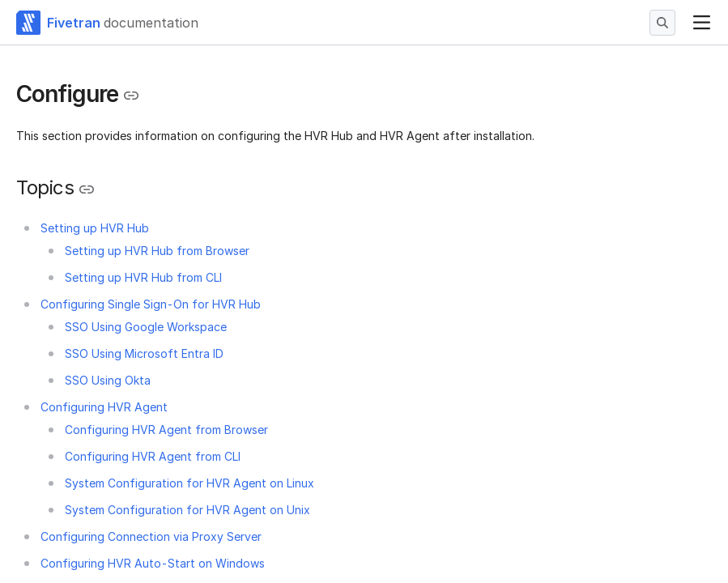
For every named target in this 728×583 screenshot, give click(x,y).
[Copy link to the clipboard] (131, 96)
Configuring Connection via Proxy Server (151, 536)
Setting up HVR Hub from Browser (157, 251)
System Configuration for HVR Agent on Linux (189, 483)
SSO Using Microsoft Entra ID (144, 353)
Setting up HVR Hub (95, 228)
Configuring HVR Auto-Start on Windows (153, 563)
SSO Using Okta (108, 380)
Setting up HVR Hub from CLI (143, 277)
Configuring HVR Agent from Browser (166, 430)
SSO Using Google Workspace (146, 327)
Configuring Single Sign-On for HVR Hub (151, 304)
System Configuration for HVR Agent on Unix (187, 510)
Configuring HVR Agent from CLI (153, 456)
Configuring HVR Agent (104, 407)
